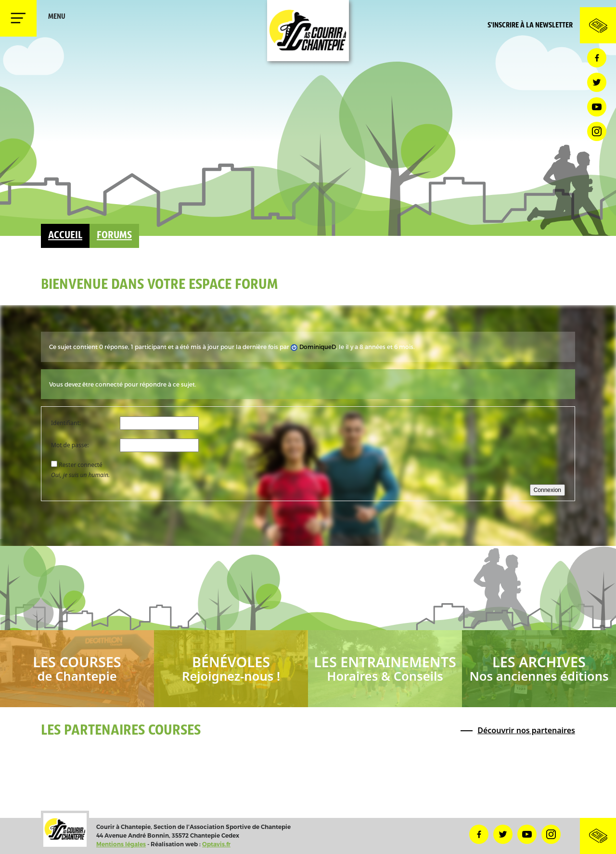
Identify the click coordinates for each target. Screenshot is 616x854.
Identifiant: (66, 423)
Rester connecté (81, 465)
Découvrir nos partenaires (526, 730)
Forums (114, 236)
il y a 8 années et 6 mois (379, 347)
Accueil (65, 236)
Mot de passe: (70, 445)
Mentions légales (121, 844)
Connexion (547, 490)
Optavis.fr (216, 844)
